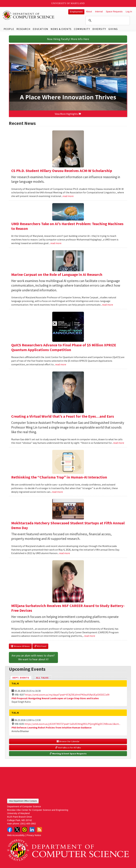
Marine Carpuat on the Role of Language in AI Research (57, 275)
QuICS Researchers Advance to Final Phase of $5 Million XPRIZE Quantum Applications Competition (64, 347)
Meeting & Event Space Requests (68, 754)
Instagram (25, 830)
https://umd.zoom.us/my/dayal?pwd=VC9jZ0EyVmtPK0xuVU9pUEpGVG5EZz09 (67, 695)
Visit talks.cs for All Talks (68, 748)
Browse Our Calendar (68, 741)
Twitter (17, 830)
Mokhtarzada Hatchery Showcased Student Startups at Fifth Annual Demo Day (68, 525)
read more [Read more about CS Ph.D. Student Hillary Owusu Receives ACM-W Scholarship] (68, 196)
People (9, 29)
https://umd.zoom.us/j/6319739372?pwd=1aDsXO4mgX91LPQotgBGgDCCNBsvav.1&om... (72, 724)
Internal (99, 12)
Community (82, 29)
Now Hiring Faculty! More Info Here (68, 39)
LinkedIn (32, 830)
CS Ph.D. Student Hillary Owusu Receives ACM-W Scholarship (62, 171)
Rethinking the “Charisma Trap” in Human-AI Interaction (59, 477)
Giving (113, 29)
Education (40, 29)
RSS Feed (40, 646)
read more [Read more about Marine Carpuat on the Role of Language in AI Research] (108, 305)
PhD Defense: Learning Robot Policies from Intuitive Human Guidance (52, 727)
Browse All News (20, 646)
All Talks (42, 678)
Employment (76, 12)
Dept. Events (22, 677)
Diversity (99, 29)
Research (23, 29)
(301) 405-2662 (28, 824)
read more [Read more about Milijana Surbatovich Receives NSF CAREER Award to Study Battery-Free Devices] (90, 636)
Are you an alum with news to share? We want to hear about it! (33, 657)
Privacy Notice (34, 835)
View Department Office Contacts (23, 801)
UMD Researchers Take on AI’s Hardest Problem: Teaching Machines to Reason (67, 226)
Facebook (10, 830)
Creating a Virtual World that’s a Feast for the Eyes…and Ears (63, 416)
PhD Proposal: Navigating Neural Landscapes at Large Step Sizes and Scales (55, 698)
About (89, 12)
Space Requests (114, 12)
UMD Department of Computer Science (28, 15)
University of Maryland (68, 3)
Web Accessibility (16, 835)
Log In (129, 12)
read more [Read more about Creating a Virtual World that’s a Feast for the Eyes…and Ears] (119, 443)
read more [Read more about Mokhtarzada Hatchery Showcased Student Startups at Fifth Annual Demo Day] (64, 553)
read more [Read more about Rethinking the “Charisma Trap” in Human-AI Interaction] (57, 492)
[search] (107, 21)
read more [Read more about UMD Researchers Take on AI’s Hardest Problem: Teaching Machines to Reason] (56, 243)
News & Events (61, 29)
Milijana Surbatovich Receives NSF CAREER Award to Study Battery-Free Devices (68, 608)
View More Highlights (68, 114)
